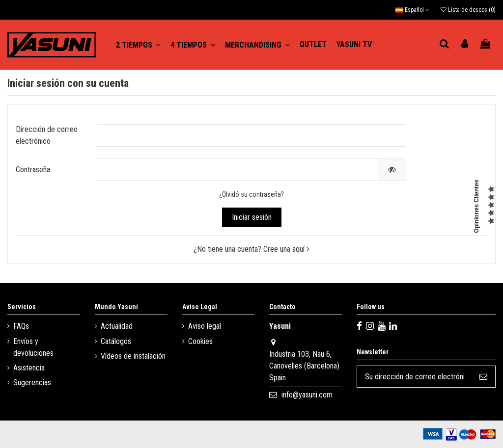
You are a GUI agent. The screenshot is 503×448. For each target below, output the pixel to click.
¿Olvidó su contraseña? (251, 194)
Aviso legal (205, 326)
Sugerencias (32, 382)
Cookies (200, 341)
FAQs (21, 326)
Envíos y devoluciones (33, 347)
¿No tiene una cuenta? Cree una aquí (251, 249)
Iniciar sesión (252, 217)
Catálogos (116, 341)
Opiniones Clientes (476, 206)
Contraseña (33, 170)
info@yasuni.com (307, 395)
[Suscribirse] (483, 377)
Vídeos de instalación (133, 356)
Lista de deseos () (468, 10)
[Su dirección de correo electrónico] (414, 377)
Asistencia (29, 368)
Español (412, 10)
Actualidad (117, 326)
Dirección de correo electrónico (47, 135)
